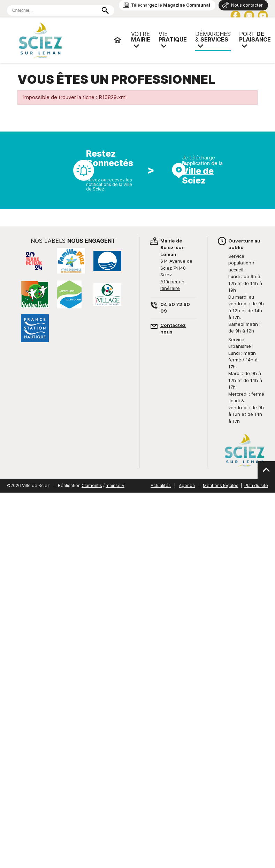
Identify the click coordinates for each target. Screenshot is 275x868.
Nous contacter (247, 5)
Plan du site (256, 485)
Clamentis (92, 485)
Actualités (161, 485)
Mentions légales (221, 485)
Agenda (187, 485)
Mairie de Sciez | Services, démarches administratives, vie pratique (63, 40)
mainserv (115, 485)
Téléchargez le (171, 5)
